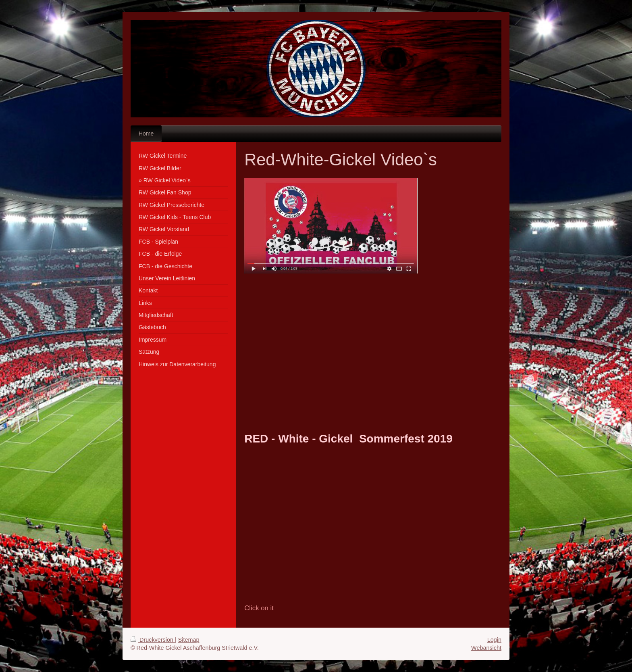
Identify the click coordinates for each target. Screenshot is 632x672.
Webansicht (486, 648)
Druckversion (153, 640)
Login (494, 640)
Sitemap (189, 640)
